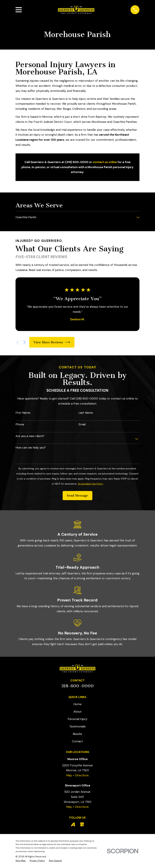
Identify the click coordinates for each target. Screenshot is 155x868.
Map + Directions (77, 775)
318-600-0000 (77, 686)
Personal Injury (77, 719)
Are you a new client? (30, 436)
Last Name (86, 413)
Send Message (77, 496)
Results (77, 734)
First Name (23, 413)
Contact (77, 741)
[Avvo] (73, 824)
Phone (20, 424)
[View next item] (24, 342)
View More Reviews (52, 342)
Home (77, 704)
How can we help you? (31, 448)
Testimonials (77, 726)
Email (82, 424)
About (77, 712)
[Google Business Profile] (82, 824)
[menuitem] (75, 218)
